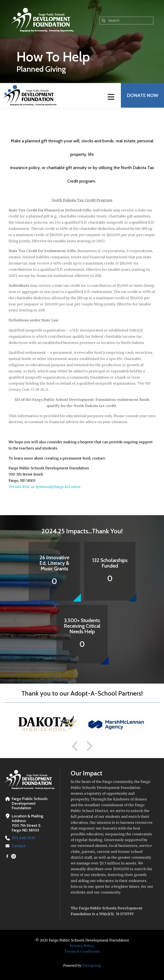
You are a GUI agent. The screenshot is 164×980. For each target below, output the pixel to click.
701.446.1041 (19, 487)
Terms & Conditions (82, 951)
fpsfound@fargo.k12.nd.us (58, 487)
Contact (19, 846)
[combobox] (126, 21)
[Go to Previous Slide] (75, 746)
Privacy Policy (82, 946)
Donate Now (142, 96)
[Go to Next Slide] (89, 746)
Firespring (92, 965)
